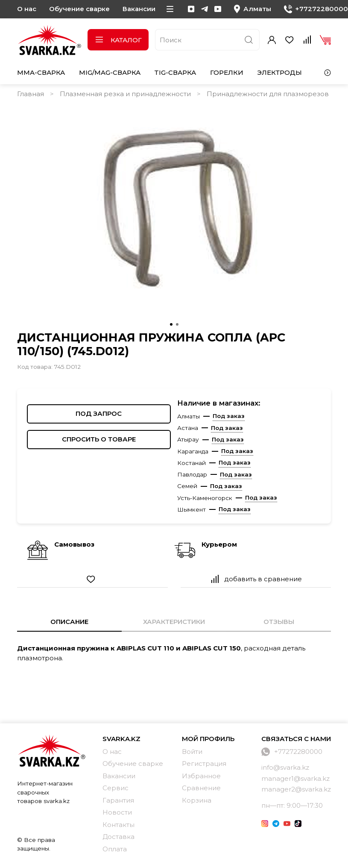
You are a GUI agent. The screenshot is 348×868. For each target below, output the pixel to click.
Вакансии (139, 9)
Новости (117, 812)
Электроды (279, 72)
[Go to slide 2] (177, 324)
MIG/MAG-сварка (110, 72)
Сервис (116, 788)
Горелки (227, 72)
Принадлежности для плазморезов (268, 94)
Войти (192, 752)
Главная (31, 94)
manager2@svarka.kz (296, 789)
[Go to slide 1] (171, 324)
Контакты (118, 825)
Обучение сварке (79, 9)
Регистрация (204, 764)
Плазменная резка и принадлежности (125, 94)
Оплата (115, 849)
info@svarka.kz (285, 767)
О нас (27, 9)
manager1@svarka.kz (295, 778)
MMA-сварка (41, 72)
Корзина (197, 800)
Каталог (118, 40)
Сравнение (201, 788)
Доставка (118, 837)
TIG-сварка (175, 72)
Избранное (201, 776)
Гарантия (118, 800)
